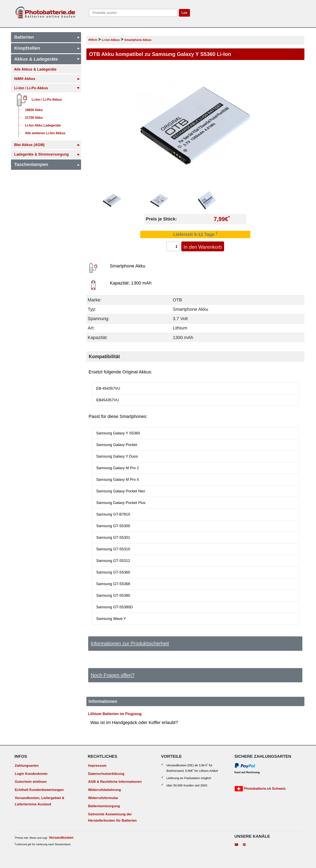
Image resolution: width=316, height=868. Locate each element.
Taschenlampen (47, 164)
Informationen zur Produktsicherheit (130, 643)
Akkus (93, 40)
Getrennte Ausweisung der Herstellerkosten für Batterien (112, 817)
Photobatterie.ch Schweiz (260, 789)
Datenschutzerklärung (106, 774)
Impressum (97, 766)
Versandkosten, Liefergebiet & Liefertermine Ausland (40, 801)
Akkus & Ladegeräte (47, 59)
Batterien (47, 37)
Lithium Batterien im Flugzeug (115, 714)
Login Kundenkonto (31, 774)
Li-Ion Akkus (111, 40)
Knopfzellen (47, 48)
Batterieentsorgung (104, 806)
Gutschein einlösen (31, 782)
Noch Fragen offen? (112, 675)
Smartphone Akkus (138, 40)
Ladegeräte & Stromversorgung (47, 154)
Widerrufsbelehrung (104, 790)
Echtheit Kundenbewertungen (39, 790)
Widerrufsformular (103, 798)
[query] (133, 13)
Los (184, 13)
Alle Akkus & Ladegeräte (35, 69)
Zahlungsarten (27, 766)
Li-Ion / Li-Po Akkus (47, 88)
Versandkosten (61, 838)
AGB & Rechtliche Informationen (115, 782)
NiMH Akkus (47, 79)
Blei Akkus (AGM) (47, 145)
